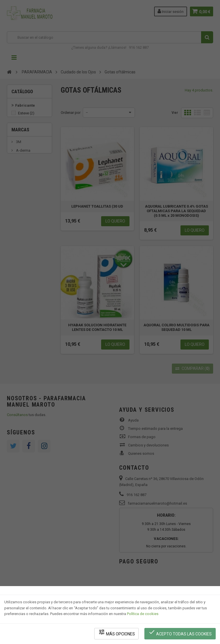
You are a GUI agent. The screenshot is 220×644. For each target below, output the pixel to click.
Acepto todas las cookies (180, 633)
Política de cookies (143, 614)
